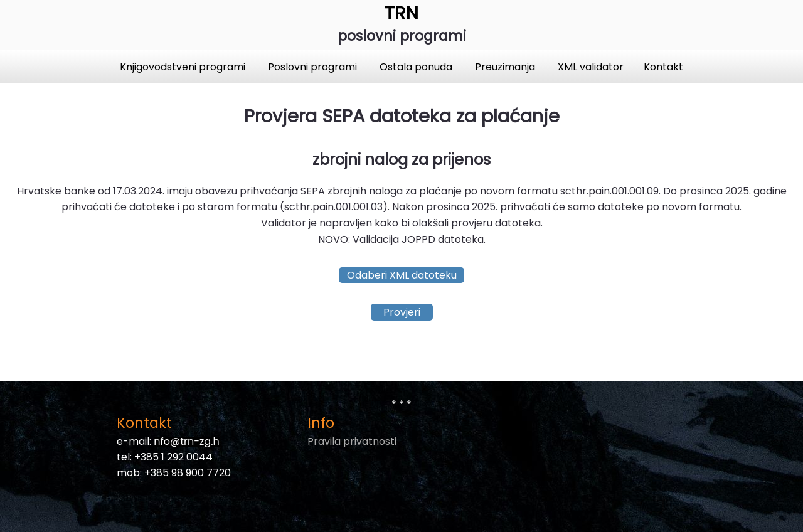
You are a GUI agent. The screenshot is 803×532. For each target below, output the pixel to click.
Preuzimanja (506, 67)
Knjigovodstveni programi (184, 67)
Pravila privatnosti (352, 441)
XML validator (591, 67)
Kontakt (663, 67)
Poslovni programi (314, 67)
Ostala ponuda (417, 67)
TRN (401, 13)
